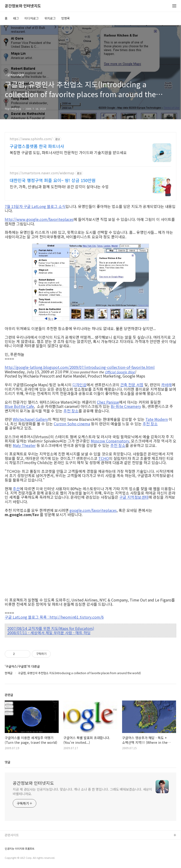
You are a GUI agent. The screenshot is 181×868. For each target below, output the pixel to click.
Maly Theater (24, 445)
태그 (16, 18)
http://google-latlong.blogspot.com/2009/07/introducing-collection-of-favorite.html (80, 367)
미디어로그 (32, 18)
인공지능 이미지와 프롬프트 (20, 849)
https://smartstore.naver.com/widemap (42, 173)
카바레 (167, 385)
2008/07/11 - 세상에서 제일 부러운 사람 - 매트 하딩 (49, 633)
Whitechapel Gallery (30, 419)
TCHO (104, 458)
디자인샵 (79, 385)
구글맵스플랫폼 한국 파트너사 (37, 146)
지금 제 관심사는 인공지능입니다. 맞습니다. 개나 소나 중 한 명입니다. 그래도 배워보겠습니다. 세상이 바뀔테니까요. (82, 791)
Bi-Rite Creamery (126, 406)
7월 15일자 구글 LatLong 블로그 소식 (35, 206)
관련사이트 (12, 835)
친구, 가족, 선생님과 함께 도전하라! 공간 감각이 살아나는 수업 (59, 186)
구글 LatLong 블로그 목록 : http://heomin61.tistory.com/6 (54, 617)
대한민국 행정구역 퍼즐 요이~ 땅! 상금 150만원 (53, 180)
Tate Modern (157, 419)
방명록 (66, 18)
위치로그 (50, 18)
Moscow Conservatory (110, 441)
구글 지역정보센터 (134, 497)
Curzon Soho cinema (72, 424)
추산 (16, 489)
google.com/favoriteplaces (93, 510)
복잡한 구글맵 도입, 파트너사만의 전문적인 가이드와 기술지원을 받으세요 (68, 152)
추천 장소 (71, 411)
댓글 (8, 762)
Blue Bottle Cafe (19, 406)
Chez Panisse (108, 402)
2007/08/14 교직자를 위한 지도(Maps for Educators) (51, 628)
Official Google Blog (120, 372)
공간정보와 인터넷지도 (23, 6)
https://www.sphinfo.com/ (31, 139)
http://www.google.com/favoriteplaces (39, 219)
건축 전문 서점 (132, 385)
